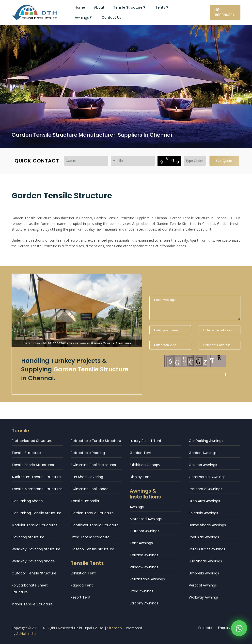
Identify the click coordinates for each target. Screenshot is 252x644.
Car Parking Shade (27, 501)
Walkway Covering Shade (33, 561)
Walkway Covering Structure (36, 549)
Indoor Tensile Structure (32, 604)
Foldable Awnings (203, 513)
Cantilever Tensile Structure (95, 525)
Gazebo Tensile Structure (92, 549)
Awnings (84, 17)
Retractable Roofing (88, 453)
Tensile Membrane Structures (37, 489)
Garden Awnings (203, 453)
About (99, 7)
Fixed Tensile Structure (90, 537)
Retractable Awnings (147, 579)
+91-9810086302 (224, 12)
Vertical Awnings (203, 585)
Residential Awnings (205, 489)
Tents (162, 7)
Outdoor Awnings (144, 531)
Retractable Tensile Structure (96, 441)
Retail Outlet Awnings (207, 549)
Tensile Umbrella (85, 501)
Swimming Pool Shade (90, 489)
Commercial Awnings (207, 477)
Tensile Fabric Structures (33, 465)
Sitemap (115, 628)
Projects (205, 628)
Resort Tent (81, 597)
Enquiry (224, 628)
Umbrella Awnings (204, 573)
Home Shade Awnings (207, 525)
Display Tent (140, 477)
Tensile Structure (130, 7)
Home (80, 7)
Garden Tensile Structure (92, 513)
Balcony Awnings (144, 603)
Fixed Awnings (142, 591)
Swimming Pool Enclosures (93, 465)
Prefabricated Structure (32, 441)
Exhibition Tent (83, 573)
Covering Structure (28, 537)
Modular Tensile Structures (34, 525)
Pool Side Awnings (204, 537)
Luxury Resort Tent (146, 441)
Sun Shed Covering (87, 477)
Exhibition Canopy (145, 465)
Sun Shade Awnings (205, 561)
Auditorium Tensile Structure (36, 477)
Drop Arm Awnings (204, 501)
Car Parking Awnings (206, 441)
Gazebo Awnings (203, 465)
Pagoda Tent (82, 585)
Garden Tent (141, 453)
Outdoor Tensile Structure (34, 573)
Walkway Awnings (204, 597)
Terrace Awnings (144, 555)
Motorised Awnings (146, 519)
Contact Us (111, 17)
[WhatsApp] (239, 629)
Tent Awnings (141, 543)
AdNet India (26, 634)
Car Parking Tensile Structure (36, 513)
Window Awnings (144, 567)
